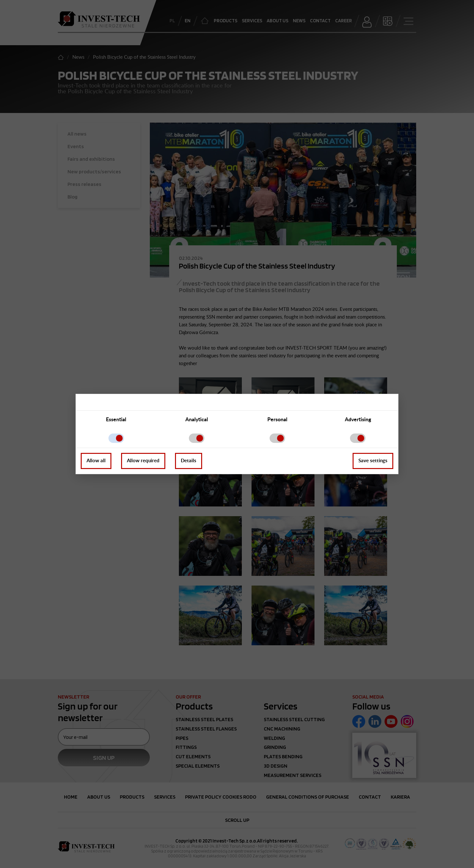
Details (189, 461)
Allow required (143, 461)
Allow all (96, 461)
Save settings (373, 461)
